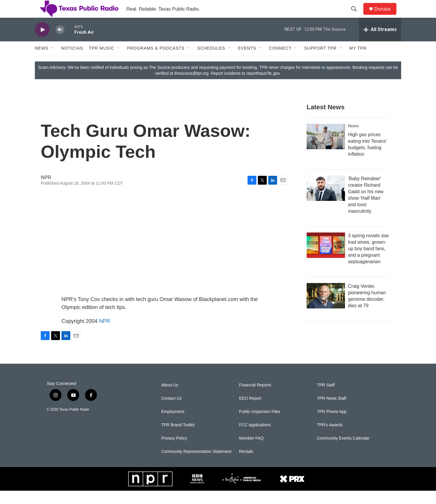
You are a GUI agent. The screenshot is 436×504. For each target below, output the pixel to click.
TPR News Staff (332, 412)
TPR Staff (326, 398)
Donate (386, 16)
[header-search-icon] (357, 16)
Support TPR (321, 61)
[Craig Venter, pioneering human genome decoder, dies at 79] (326, 309)
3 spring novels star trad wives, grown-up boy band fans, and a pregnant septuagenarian (369, 262)
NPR (105, 334)
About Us (170, 398)
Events (247, 61)
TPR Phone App (332, 425)
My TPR (358, 61)
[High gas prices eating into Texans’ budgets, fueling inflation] (326, 150)
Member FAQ (251, 452)
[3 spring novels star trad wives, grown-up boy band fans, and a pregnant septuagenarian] (326, 258)
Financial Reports (255, 398)
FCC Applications (255, 438)
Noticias (72, 61)
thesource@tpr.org (191, 87)
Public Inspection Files (260, 425)
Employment (173, 425)
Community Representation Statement (196, 465)
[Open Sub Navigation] (53, 61)
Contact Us (171, 412)
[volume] (60, 43)
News (42, 61)
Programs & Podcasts (156, 61)
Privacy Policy (174, 452)
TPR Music (102, 61)
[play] (42, 43)
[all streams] (380, 43)
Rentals (246, 465)
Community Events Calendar (343, 452)
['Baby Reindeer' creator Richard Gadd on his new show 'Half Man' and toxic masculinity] (326, 201)
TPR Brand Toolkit (178, 438)
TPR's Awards (330, 438)
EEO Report (250, 412)
